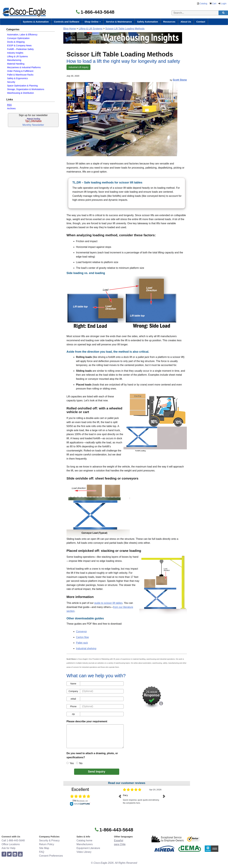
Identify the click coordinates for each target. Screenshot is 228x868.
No (79, 763)
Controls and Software (67, 22)
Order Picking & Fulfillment (20, 71)
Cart (214, 3)
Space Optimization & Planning (22, 86)
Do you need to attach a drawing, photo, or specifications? (92, 755)
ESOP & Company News (19, 46)
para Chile (120, 844)
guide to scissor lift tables (108, 603)
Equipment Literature (88, 848)
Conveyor (81, 631)
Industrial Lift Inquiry (78, 67)
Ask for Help (8, 848)
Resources (169, 22)
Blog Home (70, 29)
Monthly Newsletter (33, 125)
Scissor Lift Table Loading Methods (125, 29)
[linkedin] (15, 854)
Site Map (44, 848)
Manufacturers (85, 844)
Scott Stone (180, 80)
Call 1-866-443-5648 (13, 840)
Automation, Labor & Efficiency (22, 35)
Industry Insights (15, 53)
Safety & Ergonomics (17, 78)
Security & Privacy (49, 840)
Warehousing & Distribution (21, 93)
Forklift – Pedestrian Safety (20, 49)
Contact (201, 22)
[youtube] (20, 854)
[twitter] (9, 854)
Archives (11, 108)
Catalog (203, 3)
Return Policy (47, 844)
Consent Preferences (51, 856)
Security (11, 82)
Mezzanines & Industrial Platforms (24, 67)
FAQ (42, 852)
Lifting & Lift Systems (17, 56)
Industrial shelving (86, 648)
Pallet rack (82, 643)
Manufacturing (14, 60)
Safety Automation (148, 22)
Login (224, 3)
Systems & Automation (36, 22)
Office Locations (11, 844)
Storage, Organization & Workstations (26, 89)
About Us (186, 22)
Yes (70, 763)
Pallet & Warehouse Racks (20, 75)
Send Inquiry (97, 772)
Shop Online (93, 22)
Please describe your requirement (87, 721)
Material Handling (16, 64)
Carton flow (82, 637)
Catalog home (84, 840)
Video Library (84, 852)
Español (119, 840)
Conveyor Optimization (18, 38)
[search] (223, 13)
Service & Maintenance (119, 22)
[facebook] (4, 854)
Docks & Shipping (16, 42)
